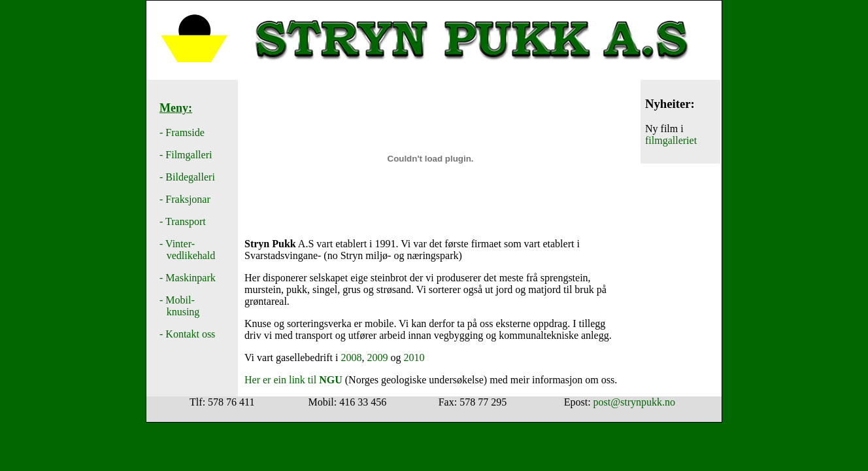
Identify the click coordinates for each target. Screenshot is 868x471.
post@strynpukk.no (634, 402)
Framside (185, 132)
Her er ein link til (293, 380)
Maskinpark (190, 278)
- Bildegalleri (187, 177)
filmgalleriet (671, 140)
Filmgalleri (189, 155)
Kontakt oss (190, 334)
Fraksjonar (188, 199)
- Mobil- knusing (179, 306)
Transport (186, 221)
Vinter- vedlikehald (187, 250)
